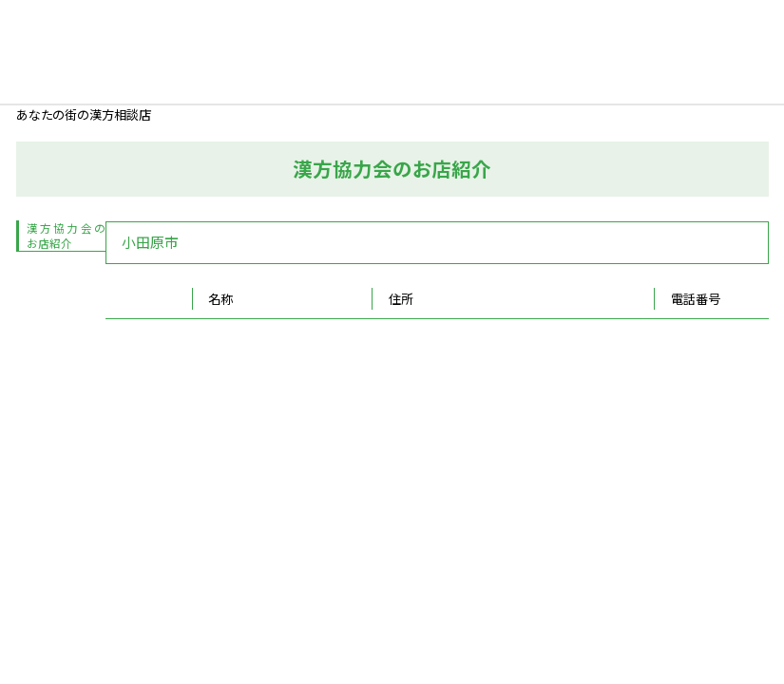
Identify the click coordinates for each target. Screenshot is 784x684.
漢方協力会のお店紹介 (66, 236)
